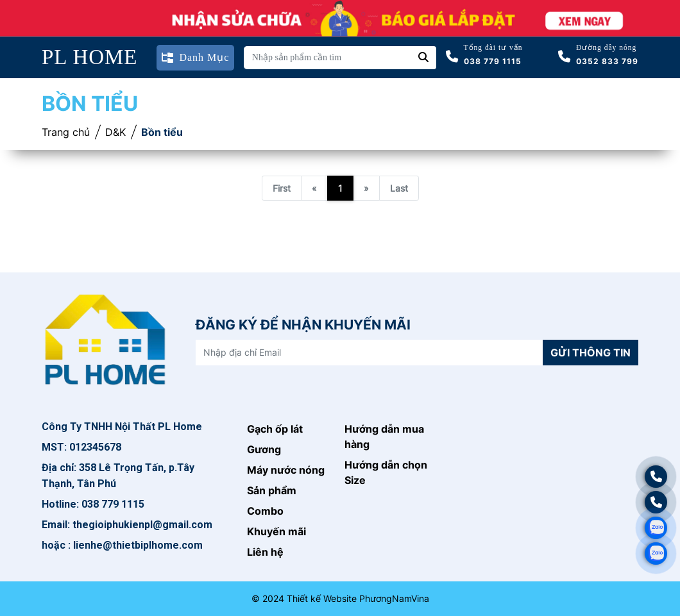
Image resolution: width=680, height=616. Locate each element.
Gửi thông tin (591, 353)
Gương (264, 449)
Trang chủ (66, 132)
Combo (265, 511)
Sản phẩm (272, 490)
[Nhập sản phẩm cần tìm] (327, 58)
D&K (115, 132)
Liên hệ (265, 552)
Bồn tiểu (162, 132)
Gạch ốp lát (275, 429)
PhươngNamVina (394, 598)
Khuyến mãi (276, 531)
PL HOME (90, 57)
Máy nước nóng (286, 470)
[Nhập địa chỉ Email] (370, 353)
